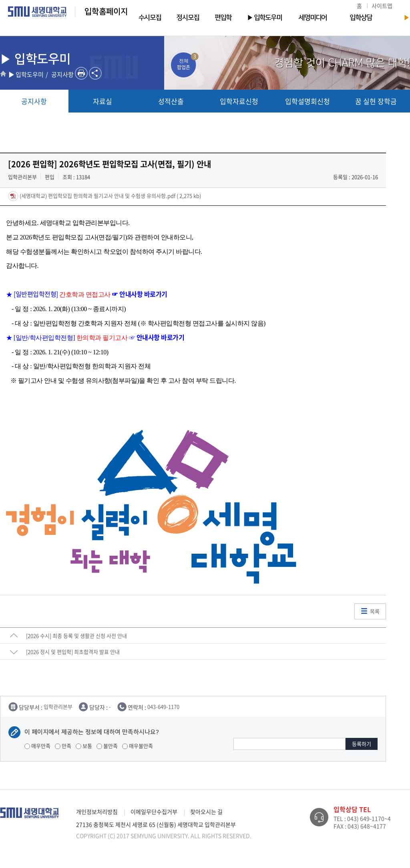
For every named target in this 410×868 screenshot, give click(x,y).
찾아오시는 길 (206, 812)
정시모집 (188, 18)
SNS (95, 73)
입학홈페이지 (106, 12)
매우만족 (37, 746)
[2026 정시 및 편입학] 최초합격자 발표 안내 (73, 652)
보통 (84, 746)
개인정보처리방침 (97, 812)
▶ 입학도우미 (264, 18)
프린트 (81, 73)
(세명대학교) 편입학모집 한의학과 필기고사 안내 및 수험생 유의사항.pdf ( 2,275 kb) (110, 196)
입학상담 (361, 18)
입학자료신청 (239, 101)
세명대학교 (37, 12)
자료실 (102, 101)
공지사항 (34, 101)
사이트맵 (382, 6)
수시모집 (150, 18)
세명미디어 (313, 18)
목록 (375, 611)
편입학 (223, 18)
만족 (63, 746)
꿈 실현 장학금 (376, 101)
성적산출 (171, 101)
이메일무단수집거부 (154, 812)
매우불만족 (138, 746)
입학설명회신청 (307, 101)
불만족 (107, 746)
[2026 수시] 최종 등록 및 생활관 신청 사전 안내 (76, 636)
